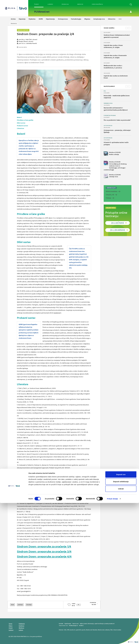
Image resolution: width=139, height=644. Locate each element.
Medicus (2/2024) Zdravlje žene (112, 176)
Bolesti (19, 117)
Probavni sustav (23, 126)
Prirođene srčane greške (25, 120)
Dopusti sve (121, 615)
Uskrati (121, 630)
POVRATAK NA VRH (93, 605)
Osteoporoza (108, 126)
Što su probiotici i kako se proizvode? (117, 120)
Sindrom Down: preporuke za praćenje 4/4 (46, 556)
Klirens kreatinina (112, 191)
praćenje (20, 605)
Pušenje (108, 198)
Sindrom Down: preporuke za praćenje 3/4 (46, 551)
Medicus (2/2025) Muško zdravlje (112, 154)
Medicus (80, 4)
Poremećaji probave (110, 115)
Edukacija (65, 4)
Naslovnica (14, 23)
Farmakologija (108, 103)
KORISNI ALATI (111, 188)
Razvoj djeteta (23, 30)
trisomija (29, 605)
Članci (37, 4)
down (12, 605)
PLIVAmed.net (42, 12)
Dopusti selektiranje (121, 623)
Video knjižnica (97, 4)
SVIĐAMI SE (76, 605)
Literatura (21, 128)
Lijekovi (50, 4)
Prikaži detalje (113, 640)
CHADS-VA (110, 195)
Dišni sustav (21, 123)
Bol (105, 91)
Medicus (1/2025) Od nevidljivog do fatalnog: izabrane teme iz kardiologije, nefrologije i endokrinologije (115, 166)
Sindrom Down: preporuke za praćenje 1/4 (46, 546)
